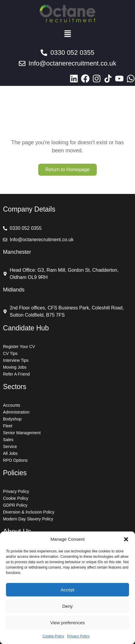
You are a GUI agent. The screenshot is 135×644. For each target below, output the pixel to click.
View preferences (67, 623)
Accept (67, 590)
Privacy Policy (78, 636)
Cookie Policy (53, 636)
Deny (67, 606)
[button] (126, 539)
